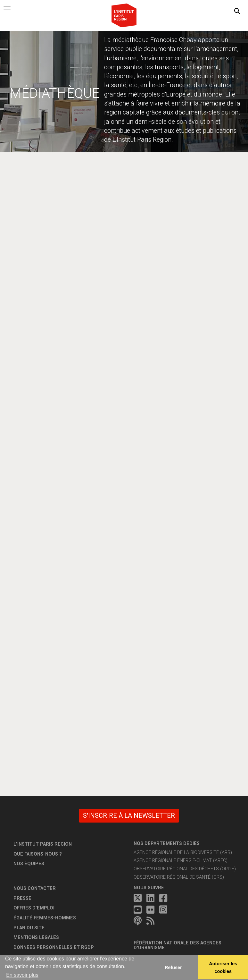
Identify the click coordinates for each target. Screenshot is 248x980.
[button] (237, 11)
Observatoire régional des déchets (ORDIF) (185, 869)
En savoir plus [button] (22, 975)
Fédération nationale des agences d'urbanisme (178, 946)
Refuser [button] (173, 967)
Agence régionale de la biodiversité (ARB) (183, 853)
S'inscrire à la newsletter (129, 815)
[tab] (7, 8)
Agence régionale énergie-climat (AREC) (181, 861)
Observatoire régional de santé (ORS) (179, 877)
